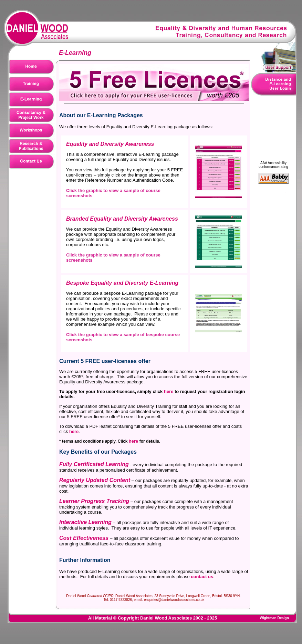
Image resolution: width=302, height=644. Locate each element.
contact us (202, 577)
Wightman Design (274, 618)
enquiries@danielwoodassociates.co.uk (174, 600)
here (169, 391)
